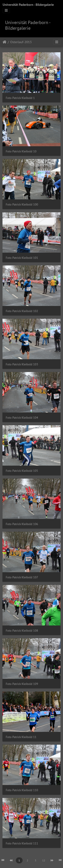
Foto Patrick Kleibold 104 (22, 418)
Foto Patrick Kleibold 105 (22, 471)
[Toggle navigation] (6, 10)
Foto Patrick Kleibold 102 (22, 311)
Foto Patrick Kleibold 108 (22, 631)
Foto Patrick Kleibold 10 (21, 151)
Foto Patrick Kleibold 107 (22, 577)
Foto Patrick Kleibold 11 (21, 737)
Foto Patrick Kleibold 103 (22, 364)
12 (44, 860)
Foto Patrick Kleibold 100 (22, 204)
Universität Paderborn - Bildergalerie (28, 5)
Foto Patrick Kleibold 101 (22, 258)
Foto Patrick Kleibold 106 (22, 524)
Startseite (5, 42)
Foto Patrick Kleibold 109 (22, 684)
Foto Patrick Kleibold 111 (22, 843)
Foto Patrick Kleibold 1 (20, 98)
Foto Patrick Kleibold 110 (22, 790)
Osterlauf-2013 (21, 42)
